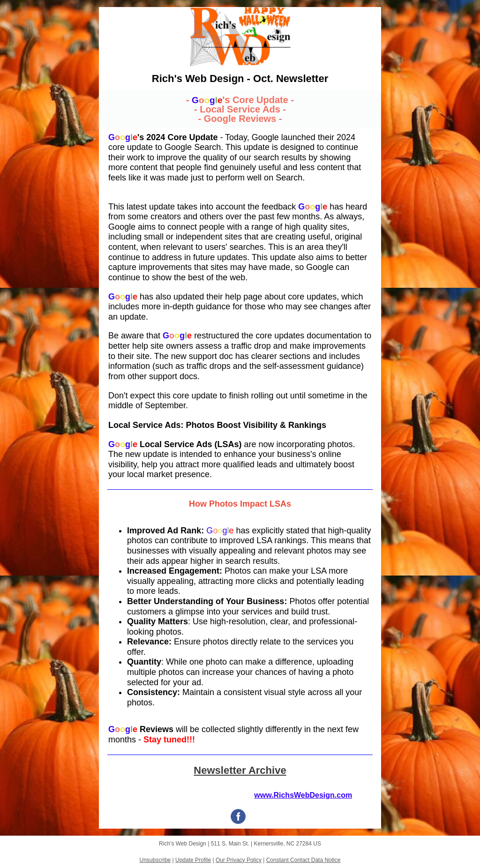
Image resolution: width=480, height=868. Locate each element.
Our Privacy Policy (239, 860)
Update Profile (193, 860)
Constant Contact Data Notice (304, 860)
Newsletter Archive (240, 770)
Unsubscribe (155, 860)
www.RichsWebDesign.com (303, 795)
